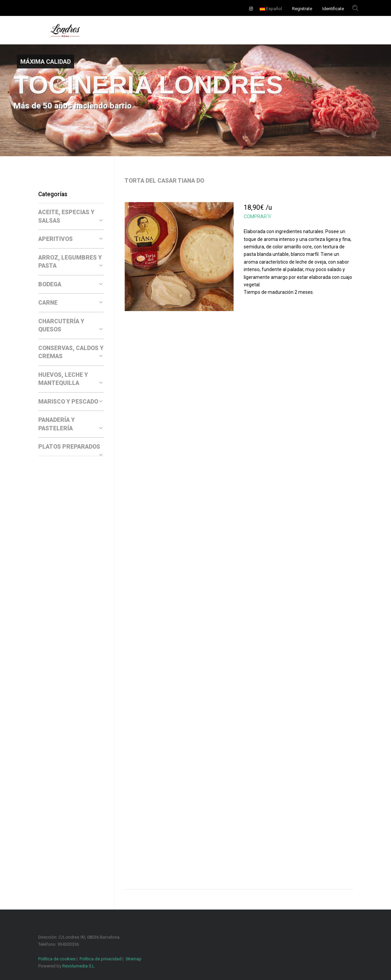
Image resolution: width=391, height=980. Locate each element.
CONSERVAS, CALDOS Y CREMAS (71, 352)
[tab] (71, 216)
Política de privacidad (101, 959)
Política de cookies (57, 959)
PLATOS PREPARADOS (71, 447)
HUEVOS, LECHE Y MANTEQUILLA (71, 379)
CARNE (71, 303)
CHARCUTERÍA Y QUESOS (71, 325)
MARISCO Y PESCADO (71, 402)
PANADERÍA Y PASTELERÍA (71, 424)
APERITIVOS (71, 239)
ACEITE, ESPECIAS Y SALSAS (71, 216)
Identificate (333, 9)
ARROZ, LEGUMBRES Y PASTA (71, 262)
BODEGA (71, 284)
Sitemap (134, 959)
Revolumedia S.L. (79, 966)
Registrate (302, 9)
